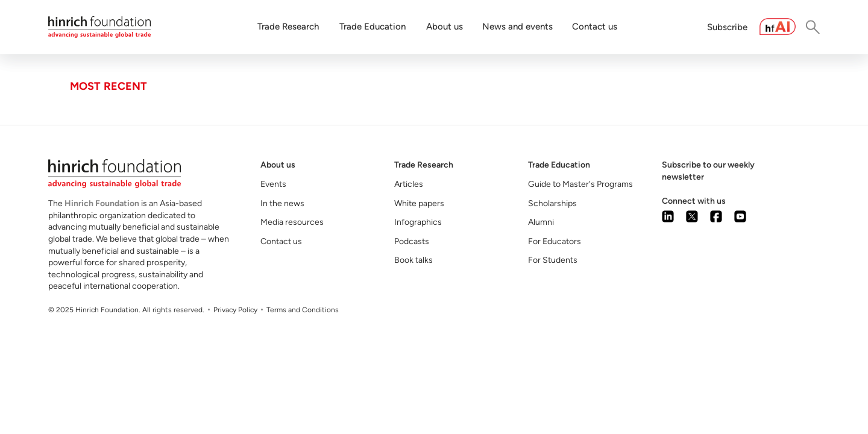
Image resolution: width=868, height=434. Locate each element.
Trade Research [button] (288, 27)
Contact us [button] (595, 27)
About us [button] (445, 27)
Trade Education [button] (373, 27)
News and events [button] (517, 27)
